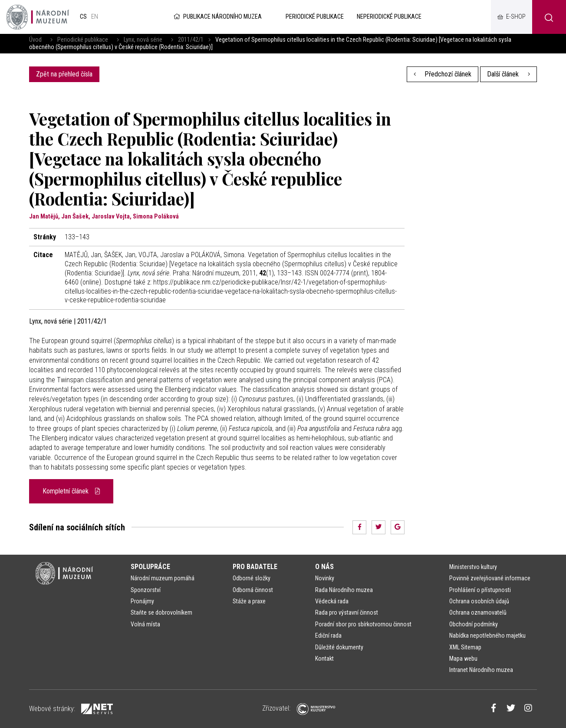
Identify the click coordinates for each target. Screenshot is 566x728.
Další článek (508, 74)
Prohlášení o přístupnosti (480, 590)
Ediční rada (328, 635)
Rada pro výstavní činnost (347, 612)
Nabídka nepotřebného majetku (487, 635)
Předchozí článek (443, 74)
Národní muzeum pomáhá (163, 578)
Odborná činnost (253, 590)
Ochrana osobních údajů (479, 601)
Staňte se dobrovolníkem (161, 612)
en (95, 17)
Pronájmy (142, 601)
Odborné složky (252, 578)
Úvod (35, 40)
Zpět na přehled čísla (64, 74)
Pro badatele (255, 567)
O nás (324, 567)
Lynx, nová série (143, 40)
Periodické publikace (83, 40)
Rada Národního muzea (344, 590)
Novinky (325, 578)
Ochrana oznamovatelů (478, 612)
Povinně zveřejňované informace (490, 578)
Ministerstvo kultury (473, 567)
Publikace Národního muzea (217, 17)
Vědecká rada (332, 601)
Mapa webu (463, 659)
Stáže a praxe (249, 601)
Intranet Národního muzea (481, 670)
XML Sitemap (465, 647)
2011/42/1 (191, 40)
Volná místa (145, 624)
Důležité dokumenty (339, 647)
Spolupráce (150, 567)
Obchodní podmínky (474, 624)
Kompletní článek (71, 491)
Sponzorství (146, 590)
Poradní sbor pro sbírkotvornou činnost (363, 624)
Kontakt (324, 659)
